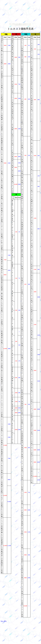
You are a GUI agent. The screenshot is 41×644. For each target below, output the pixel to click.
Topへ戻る (4, 621)
